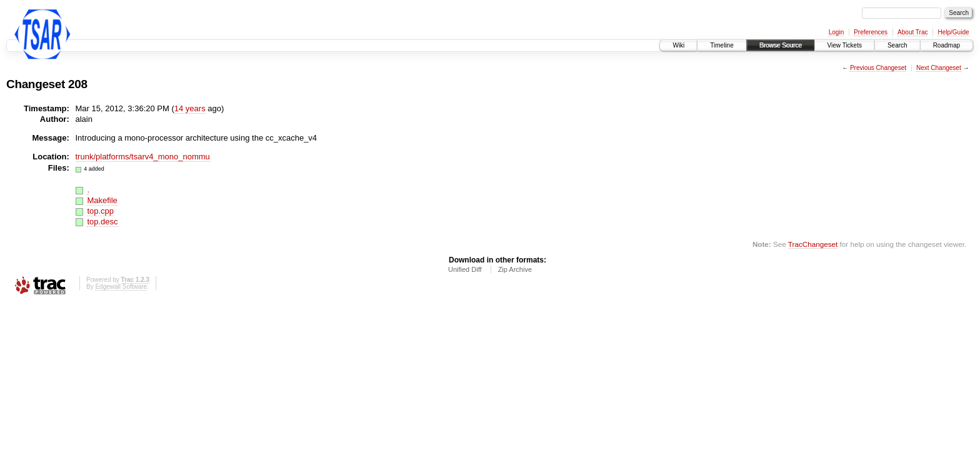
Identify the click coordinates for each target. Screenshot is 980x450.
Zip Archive (515, 269)
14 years (190, 108)
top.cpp (100, 211)
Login (836, 32)
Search (897, 45)
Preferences (871, 32)
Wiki (678, 45)
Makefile (102, 200)
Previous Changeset (878, 68)
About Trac (912, 32)
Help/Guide (953, 32)
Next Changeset (939, 68)
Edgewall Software (121, 287)
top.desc (102, 222)
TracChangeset (813, 244)
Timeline (722, 45)
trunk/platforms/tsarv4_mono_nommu (143, 157)
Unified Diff (465, 269)
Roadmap (947, 45)
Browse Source (781, 45)
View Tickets (845, 45)
